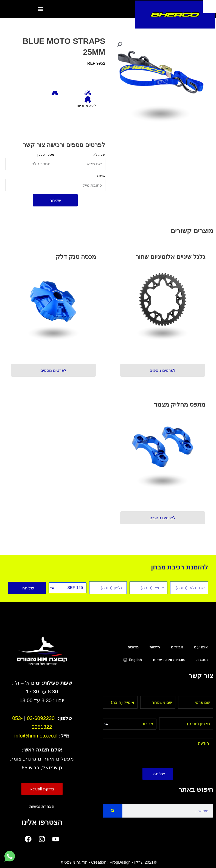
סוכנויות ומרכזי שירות (169, 660)
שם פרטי (206, 693)
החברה (202, 660)
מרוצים (133, 647)
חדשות (155, 647)
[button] (40, 9)
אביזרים (177, 647)
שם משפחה (165, 693)
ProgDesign (120, 862)
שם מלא (99, 154)
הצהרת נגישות (42, 807)
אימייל (101, 176)
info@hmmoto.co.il (36, 736)
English (135, 660)
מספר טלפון (45, 154)
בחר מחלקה (145, 714)
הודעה (208, 735)
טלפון (208, 714)
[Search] (113, 811)
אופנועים (201, 647)
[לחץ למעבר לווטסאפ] (10, 856)
